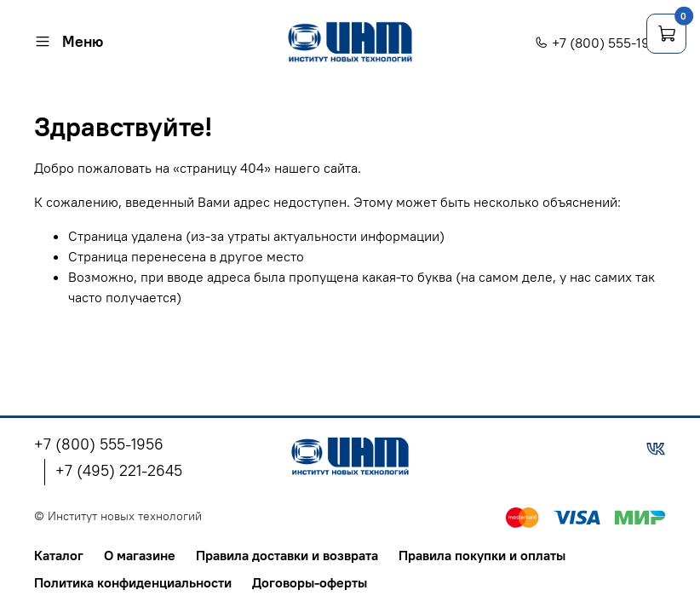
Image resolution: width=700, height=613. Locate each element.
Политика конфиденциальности (133, 582)
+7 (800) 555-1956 (600, 43)
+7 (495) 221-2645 (119, 470)
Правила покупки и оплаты (482, 555)
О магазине (140, 555)
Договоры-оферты (310, 582)
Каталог (59, 555)
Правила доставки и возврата (287, 555)
